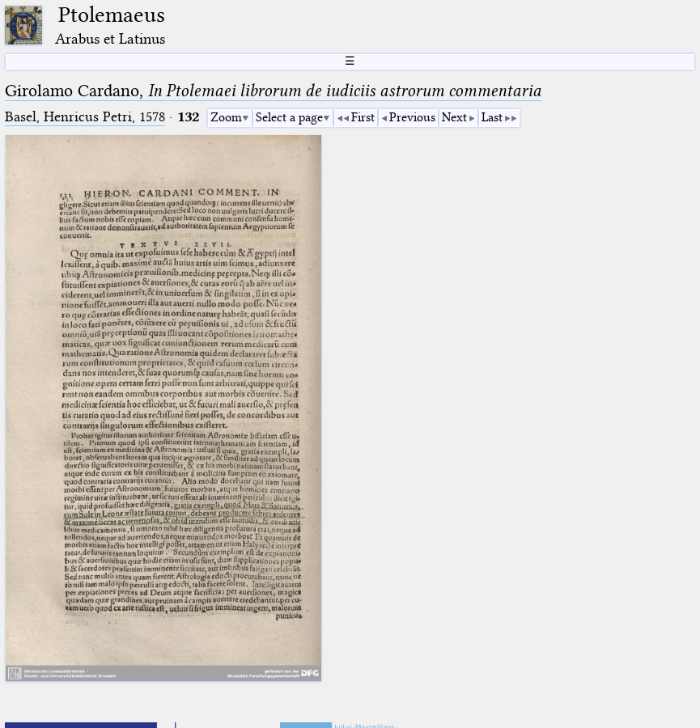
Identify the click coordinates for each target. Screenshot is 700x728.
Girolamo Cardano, (273, 91)
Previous (412, 117)
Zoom (226, 117)
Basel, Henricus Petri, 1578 (85, 117)
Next (454, 117)
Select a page (289, 117)
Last (492, 117)
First (363, 117)
